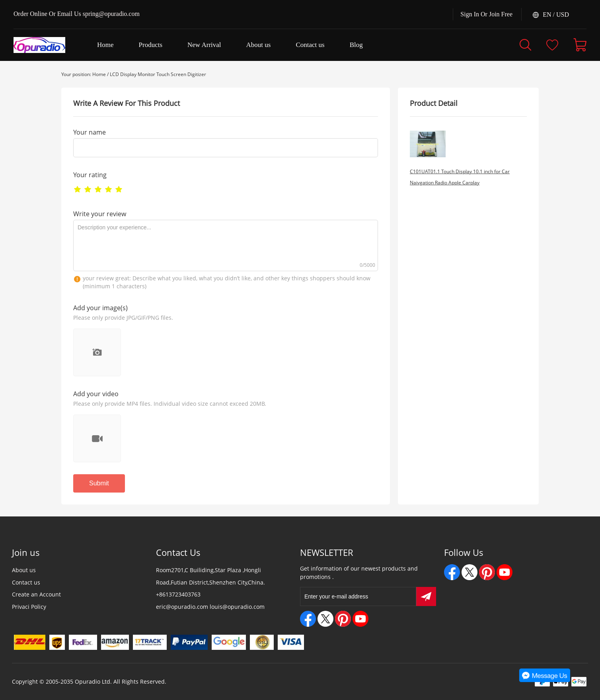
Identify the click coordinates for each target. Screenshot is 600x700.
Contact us (26, 582)
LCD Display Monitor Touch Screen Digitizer (158, 74)
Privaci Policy (29, 607)
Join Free (501, 14)
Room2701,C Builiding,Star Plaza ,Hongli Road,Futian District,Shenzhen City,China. (210, 576)
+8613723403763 (178, 594)
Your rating (90, 175)
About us (24, 570)
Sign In (470, 14)
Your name (90, 132)
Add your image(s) (100, 308)
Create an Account (36, 594)
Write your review (100, 214)
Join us (26, 552)
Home (99, 74)
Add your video (96, 394)
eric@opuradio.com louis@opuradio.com (210, 607)
